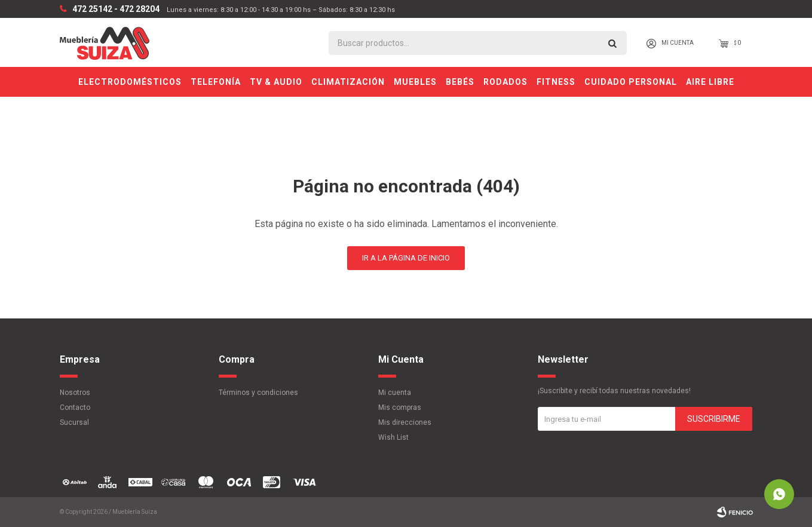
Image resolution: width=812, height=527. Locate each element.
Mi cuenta (395, 393)
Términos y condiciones (258, 393)
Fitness (556, 82)
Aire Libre (710, 82)
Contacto (75, 407)
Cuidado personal (631, 82)
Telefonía (216, 82)
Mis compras (400, 407)
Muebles (415, 82)
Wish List (393, 437)
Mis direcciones (405, 422)
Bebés (460, 82)
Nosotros (75, 393)
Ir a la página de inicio (406, 258)
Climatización (348, 82)
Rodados (505, 82)
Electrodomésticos (130, 82)
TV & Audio (276, 82)
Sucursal (74, 422)
